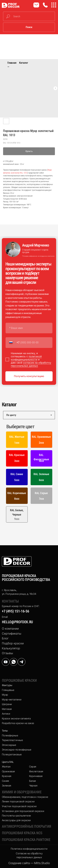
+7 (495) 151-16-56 (16, 611)
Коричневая (36, 776)
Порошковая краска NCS (22, 833)
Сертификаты (12, 634)
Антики (6, 714)
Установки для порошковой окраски (23, 811)
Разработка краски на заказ (18, 723)
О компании (10, 629)
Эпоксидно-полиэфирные (17, 750)
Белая (32, 781)
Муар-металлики (12, 699)
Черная (33, 786)
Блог (5, 638)
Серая (33, 767)
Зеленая (6, 786)
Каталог (24, 63)
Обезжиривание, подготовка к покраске (25, 797)
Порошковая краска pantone (26, 840)
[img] (6, 662)
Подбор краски (13, 643)
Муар (5, 695)
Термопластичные (12, 740)
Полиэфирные (10, 735)
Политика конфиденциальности (29, 849)
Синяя (5, 781)
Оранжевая (8, 771)
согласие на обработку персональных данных (31, 364)
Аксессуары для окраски (16, 820)
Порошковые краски (19, 680)
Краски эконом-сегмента (16, 718)
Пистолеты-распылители (16, 816)
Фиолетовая (36, 771)
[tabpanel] (29, 474)
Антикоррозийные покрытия (27, 826)
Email (5, 617)
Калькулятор (11, 648)
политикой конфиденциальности (26, 358)
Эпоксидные (9, 745)
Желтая (6, 767)
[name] (29, 328)
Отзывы (7, 653)
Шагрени (7, 704)
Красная (7, 776)
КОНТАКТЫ (10, 601)
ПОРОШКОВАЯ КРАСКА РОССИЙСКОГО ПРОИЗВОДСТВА (26, 578)
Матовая (7, 709)
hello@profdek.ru (17, 622)
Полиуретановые (12, 754)
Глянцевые (8, 690)
